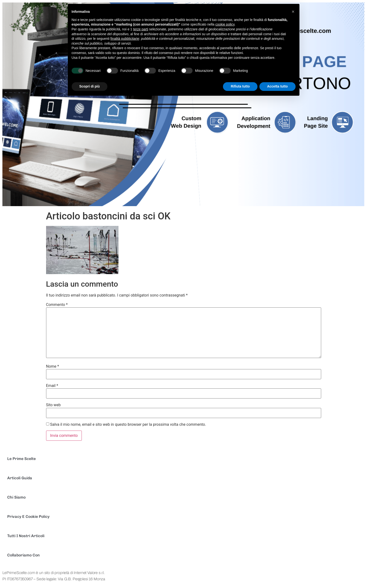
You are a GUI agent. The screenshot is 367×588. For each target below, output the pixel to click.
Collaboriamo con (24, 555)
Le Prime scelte (21, 459)
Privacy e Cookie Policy (28, 517)
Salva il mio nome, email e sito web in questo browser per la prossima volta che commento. (128, 425)
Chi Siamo (16, 497)
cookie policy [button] (225, 24)
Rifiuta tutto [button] (240, 86)
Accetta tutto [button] (277, 86)
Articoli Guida (20, 478)
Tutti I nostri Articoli (26, 536)
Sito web (53, 405)
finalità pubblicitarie (125, 39)
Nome (53, 366)
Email (52, 386)
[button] (293, 12)
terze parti (141, 29)
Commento (57, 305)
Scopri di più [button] (90, 86)
